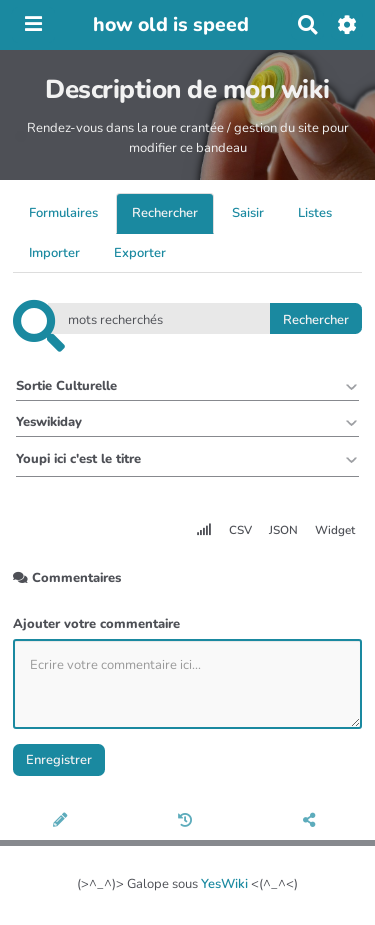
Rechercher (165, 213)
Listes (315, 213)
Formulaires (63, 213)
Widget (335, 530)
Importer (54, 253)
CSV (240, 530)
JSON (283, 530)
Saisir (248, 213)
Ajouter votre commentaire (96, 624)
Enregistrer (59, 760)
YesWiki (224, 884)
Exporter (140, 253)
